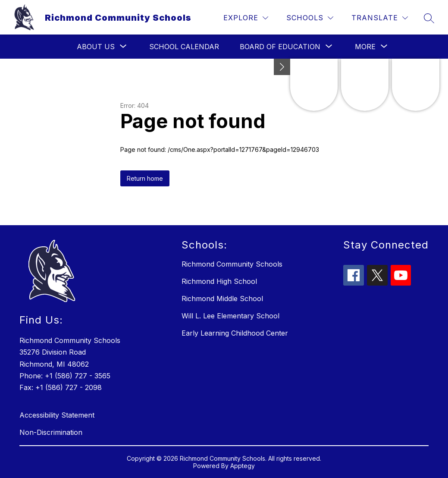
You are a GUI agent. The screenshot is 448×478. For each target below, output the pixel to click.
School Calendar (184, 47)
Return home (145, 178)
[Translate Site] (380, 18)
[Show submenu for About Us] (96, 47)
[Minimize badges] (282, 67)
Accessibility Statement (57, 415)
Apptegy (243, 466)
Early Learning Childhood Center (235, 333)
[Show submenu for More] (365, 47)
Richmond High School (219, 281)
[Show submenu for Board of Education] (280, 47)
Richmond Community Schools (232, 264)
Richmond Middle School (222, 299)
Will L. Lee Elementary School (230, 316)
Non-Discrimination (51, 432)
